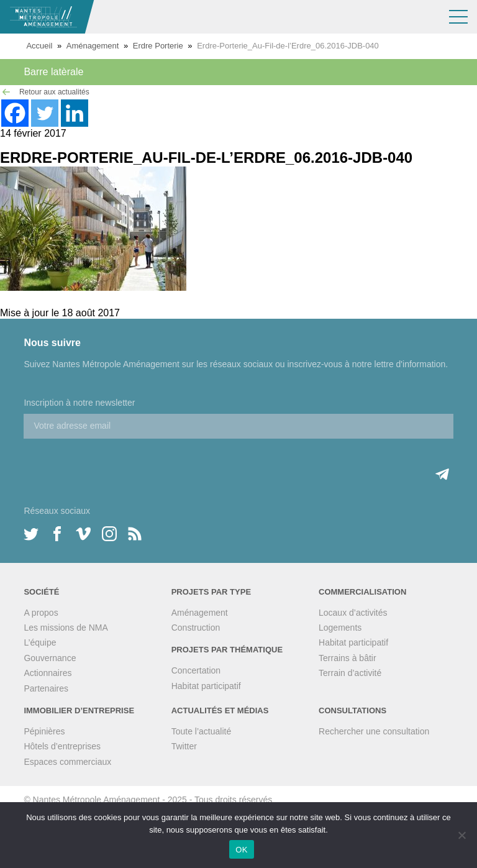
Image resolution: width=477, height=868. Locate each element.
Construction (196, 628)
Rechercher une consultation (374, 731)
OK (241, 850)
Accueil (39, 46)
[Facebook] (15, 113)
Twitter (184, 746)
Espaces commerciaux (67, 762)
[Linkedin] (75, 113)
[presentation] (118, 463)
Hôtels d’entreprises (62, 746)
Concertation (196, 670)
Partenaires (46, 688)
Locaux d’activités (353, 613)
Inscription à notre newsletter (79, 403)
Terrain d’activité (350, 673)
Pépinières (44, 731)
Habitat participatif (206, 686)
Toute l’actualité (202, 731)
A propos (41, 613)
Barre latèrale (53, 72)
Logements (340, 628)
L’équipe (40, 642)
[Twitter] (45, 113)
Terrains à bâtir (348, 658)
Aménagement (93, 46)
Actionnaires (48, 673)
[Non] (461, 835)
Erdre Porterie (158, 46)
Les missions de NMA (66, 628)
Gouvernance (50, 658)
